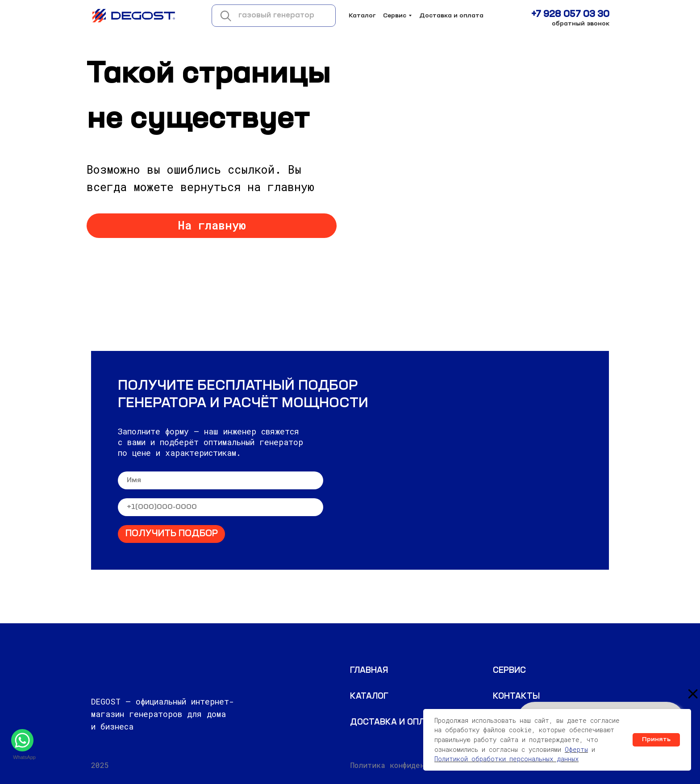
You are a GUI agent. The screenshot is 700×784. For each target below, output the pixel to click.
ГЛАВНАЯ (369, 671)
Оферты (576, 749)
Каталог (362, 16)
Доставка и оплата (451, 16)
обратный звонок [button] (581, 24)
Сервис (395, 16)
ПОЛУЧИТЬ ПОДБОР (172, 534)
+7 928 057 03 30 (570, 15)
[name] (221, 480)
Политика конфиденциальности (409, 765)
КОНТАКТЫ (516, 696)
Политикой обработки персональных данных (506, 759)
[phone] (221, 507)
